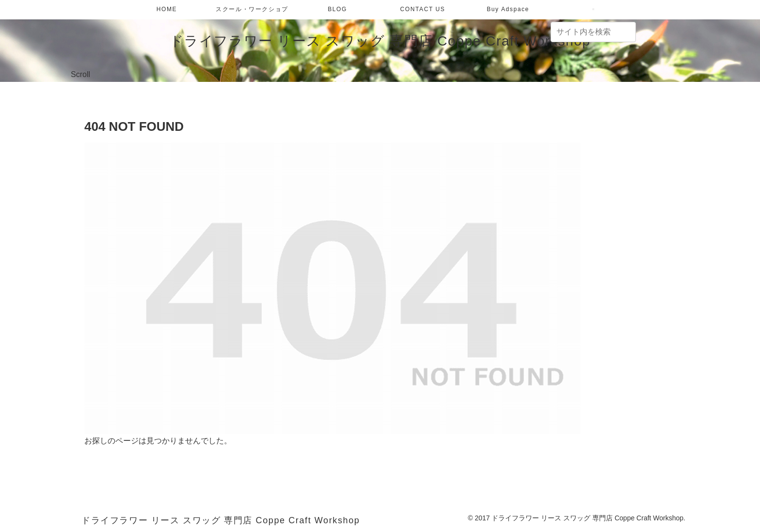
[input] (593, 32)
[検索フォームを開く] (593, 9)
